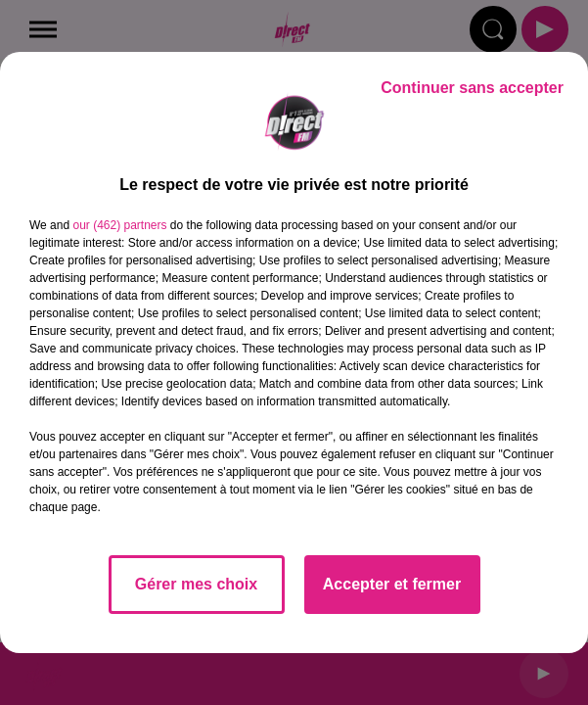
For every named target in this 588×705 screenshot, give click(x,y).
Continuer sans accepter (472, 88)
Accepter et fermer (392, 584)
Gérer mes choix (196, 584)
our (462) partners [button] (119, 225)
